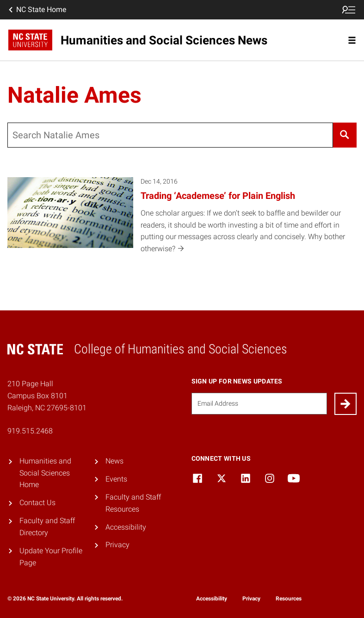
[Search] (345, 135)
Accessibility (126, 527)
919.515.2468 (30, 431)
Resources (289, 599)
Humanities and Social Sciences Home (45, 473)
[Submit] (345, 404)
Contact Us (37, 503)
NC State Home (37, 10)
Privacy (117, 545)
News (114, 461)
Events (116, 479)
